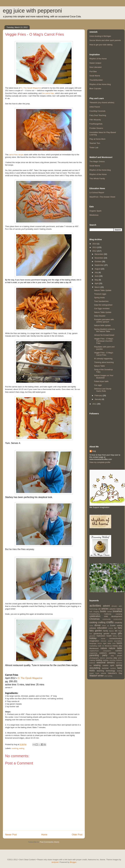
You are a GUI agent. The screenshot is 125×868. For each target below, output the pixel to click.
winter (101, 676)
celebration (95, 616)
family (106, 631)
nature (104, 648)
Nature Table (99, 366)
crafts (110, 622)
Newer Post (11, 835)
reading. (106, 660)
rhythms (119, 660)
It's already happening (103, 359)
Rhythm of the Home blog (100, 84)
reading (99, 660)
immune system (107, 641)
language (93, 643)
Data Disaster (100, 316)
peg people (116, 655)
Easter (113, 625)
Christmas (95, 619)
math (99, 646)
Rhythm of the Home (98, 59)
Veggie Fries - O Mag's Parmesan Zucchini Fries (104, 341)
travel (92, 673)
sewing (97, 665)
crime (91, 626)
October (98, 261)
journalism (118, 641)
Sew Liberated (96, 67)
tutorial (103, 673)
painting (112, 653)
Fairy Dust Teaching (98, 115)
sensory (111, 663)
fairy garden (96, 631)
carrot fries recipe (16, 155)
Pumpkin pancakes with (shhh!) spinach (104, 321)
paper (120, 653)
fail (115, 628)
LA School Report (97, 193)
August (98, 269)
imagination (94, 641)
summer (105, 668)
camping (119, 614)
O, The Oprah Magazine (31, 88)
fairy (120, 628)
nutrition (119, 651)
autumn (113, 609)
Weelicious (94, 215)
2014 (95, 244)
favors (111, 631)
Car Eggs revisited (102, 308)
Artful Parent (95, 107)
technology (111, 671)
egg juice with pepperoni (32, 11)
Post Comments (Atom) (50, 842)
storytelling (95, 668)
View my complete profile (100, 462)
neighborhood (94, 651)
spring (119, 665)
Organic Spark (96, 211)
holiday (93, 638)
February (99, 395)
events (111, 628)
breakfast (117, 611)
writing (110, 676)
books (103, 611)
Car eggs (98, 385)
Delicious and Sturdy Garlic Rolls (103, 390)
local (114, 643)
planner (102, 658)
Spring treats (99, 298)
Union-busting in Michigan (100, 36)
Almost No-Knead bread (104, 335)
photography (94, 658)
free (91, 634)
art (99, 609)
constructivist (118, 619)
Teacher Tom (95, 143)
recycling (112, 660)
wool (106, 676)
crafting (102, 622)
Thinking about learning (104, 362)
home (103, 638)
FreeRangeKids (96, 124)
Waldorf (93, 676)
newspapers (107, 651)
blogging (96, 612)
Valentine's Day (115, 673)
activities (95, 606)
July (97, 272)
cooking (15, 748)
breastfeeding (95, 614)
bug (94, 451)
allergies (114, 606)
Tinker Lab (94, 148)
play (115, 658)
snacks (105, 665)
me (103, 646)
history (120, 636)
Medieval (108, 646)
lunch (119, 643)
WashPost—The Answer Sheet (102, 197)
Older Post (77, 835)
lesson (100, 643)
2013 (95, 247)
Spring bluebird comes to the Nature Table (105, 330)
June (97, 276)
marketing (93, 646)
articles (105, 609)
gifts (120, 633)
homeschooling (116, 638)
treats (97, 673)
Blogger (73, 862)
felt (116, 631)
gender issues (110, 634)
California (108, 614)
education (102, 628)
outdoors (103, 653)
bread (110, 611)
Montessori (94, 648)
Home (44, 835)
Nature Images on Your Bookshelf (104, 377)
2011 (95, 404)
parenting (94, 655)
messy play (117, 646)
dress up (106, 626)
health (109, 636)
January (98, 399)
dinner (98, 625)
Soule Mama (95, 76)
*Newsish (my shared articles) (102, 102)
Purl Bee (93, 71)
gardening (98, 634)
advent (106, 606)
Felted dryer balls (101, 381)
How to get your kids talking (101, 45)
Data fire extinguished (103, 305)
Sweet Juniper (95, 63)
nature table (115, 648)
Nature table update (102, 325)
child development (113, 616)
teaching (100, 671)
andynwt (55, 862)
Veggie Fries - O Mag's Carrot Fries (104, 354)
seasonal (101, 663)
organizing (93, 653)
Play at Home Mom (98, 139)
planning (109, 658)
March (97, 287)
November (99, 258)
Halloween (101, 636)
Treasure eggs (100, 294)
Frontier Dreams (96, 128)
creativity (118, 623)
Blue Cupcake (95, 89)
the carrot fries (48, 93)
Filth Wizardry (95, 120)
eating (22, 748)
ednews (93, 628)
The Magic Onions (97, 161)
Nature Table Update (103, 290)
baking (119, 609)
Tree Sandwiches (101, 301)
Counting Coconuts (98, 111)
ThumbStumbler (96, 80)
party (105, 655)
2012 (95, 251)
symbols (113, 668)
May (97, 280)
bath (91, 612)
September (99, 265)
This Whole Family (97, 179)
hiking (115, 636)
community (107, 619)
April (97, 283)
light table (107, 643)
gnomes (93, 636)
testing (120, 671)
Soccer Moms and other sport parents (105, 40)
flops (120, 631)
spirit (112, 665)
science (92, 663)
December (99, 254)
